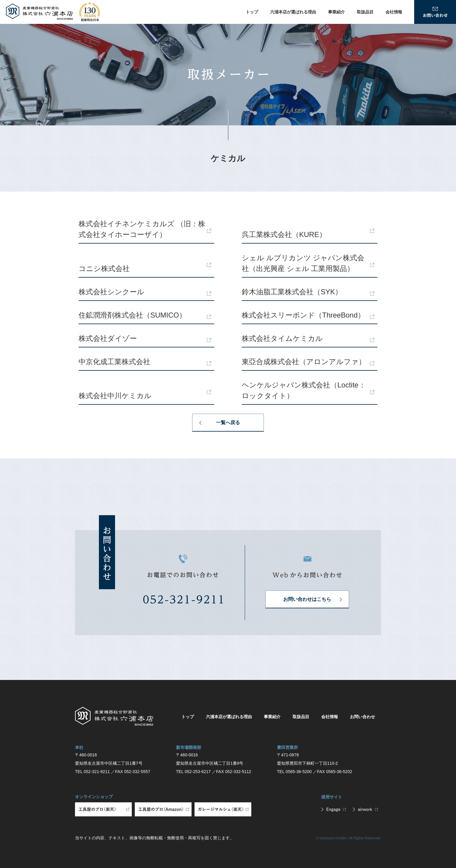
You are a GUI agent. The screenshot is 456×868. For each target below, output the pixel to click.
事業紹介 (336, 12)
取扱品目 (365, 12)
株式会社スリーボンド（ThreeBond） (303, 315)
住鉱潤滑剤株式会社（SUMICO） (132, 315)
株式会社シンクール (111, 292)
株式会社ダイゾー (108, 338)
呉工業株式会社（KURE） (284, 234)
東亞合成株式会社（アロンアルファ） (304, 362)
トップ (252, 12)
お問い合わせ (362, 717)
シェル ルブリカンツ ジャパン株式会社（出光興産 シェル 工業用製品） (303, 263)
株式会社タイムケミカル (282, 338)
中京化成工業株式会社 (114, 362)
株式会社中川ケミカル (115, 396)
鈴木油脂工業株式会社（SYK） (292, 292)
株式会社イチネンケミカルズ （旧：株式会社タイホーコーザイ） (142, 229)
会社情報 (394, 12)
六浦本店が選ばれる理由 (293, 12)
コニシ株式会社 (104, 268)
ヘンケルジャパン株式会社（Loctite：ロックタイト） (304, 390)
